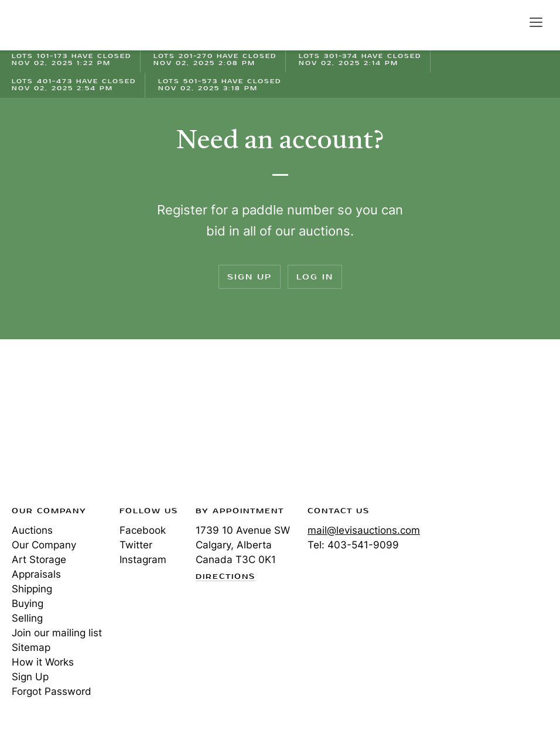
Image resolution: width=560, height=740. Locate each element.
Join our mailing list (57, 633)
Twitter (136, 545)
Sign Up (250, 277)
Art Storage (39, 560)
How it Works (43, 662)
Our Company (44, 545)
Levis (50, 426)
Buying (28, 603)
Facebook (143, 530)
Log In (315, 277)
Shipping (32, 589)
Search (511, 22)
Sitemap (31, 647)
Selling (27, 618)
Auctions (32, 530)
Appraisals (36, 574)
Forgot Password (52, 691)
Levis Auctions (53, 25)
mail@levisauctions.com (364, 530)
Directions (226, 577)
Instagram (143, 560)
